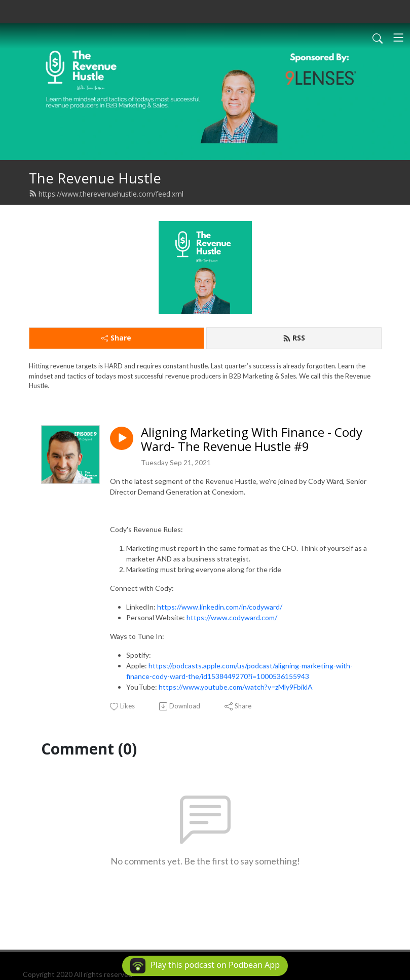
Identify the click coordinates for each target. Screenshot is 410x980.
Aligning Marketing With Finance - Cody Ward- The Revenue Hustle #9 (252, 440)
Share (116, 338)
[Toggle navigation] (398, 37)
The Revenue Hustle (95, 178)
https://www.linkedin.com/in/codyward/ (220, 607)
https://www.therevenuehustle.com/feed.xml (106, 194)
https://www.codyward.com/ (232, 617)
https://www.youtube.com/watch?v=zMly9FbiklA (236, 687)
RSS (294, 338)
